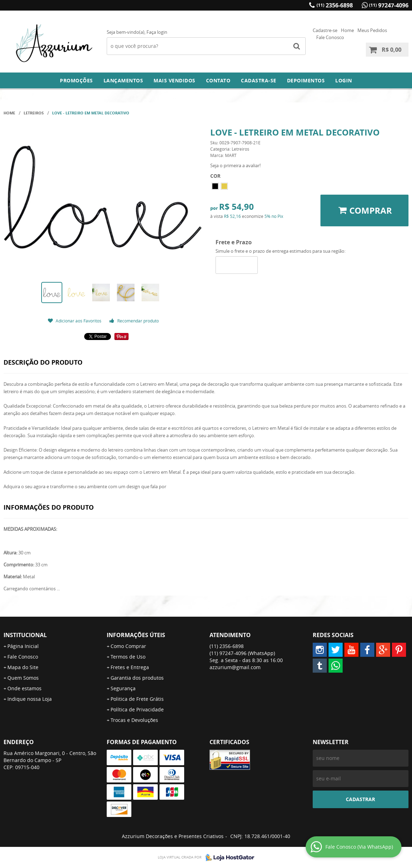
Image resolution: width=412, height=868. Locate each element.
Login (344, 80)
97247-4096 (389, 5)
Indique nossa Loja (30, 699)
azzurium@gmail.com (235, 667)
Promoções (76, 80)
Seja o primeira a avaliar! (235, 165)
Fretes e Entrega (130, 667)
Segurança (123, 688)
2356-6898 (335, 5)
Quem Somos (23, 678)
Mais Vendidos (174, 80)
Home (347, 30)
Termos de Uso (128, 657)
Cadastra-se (259, 80)
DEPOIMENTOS (306, 80)
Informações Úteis (136, 635)
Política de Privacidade (137, 709)
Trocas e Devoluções (134, 720)
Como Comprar (128, 646)
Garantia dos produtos (137, 678)
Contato (218, 80)
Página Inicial (23, 646)
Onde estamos (24, 688)
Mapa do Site (23, 667)
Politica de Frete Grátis (137, 699)
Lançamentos (123, 80)
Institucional (25, 635)
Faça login (157, 32)
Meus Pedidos (372, 30)
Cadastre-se (325, 30)
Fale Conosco (330, 37)
